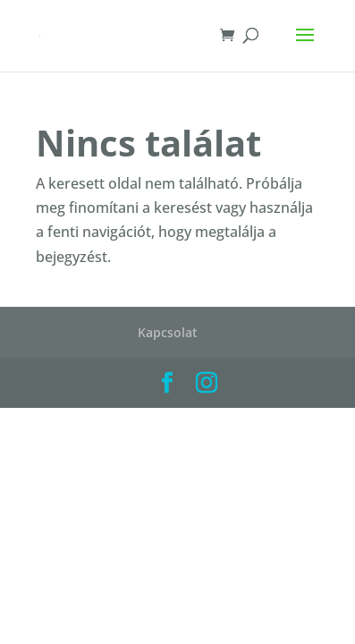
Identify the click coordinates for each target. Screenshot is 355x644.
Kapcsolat (168, 332)
